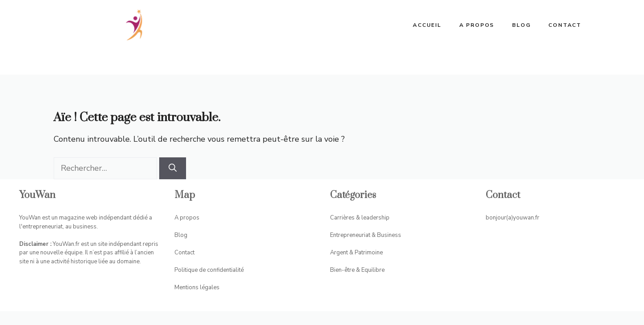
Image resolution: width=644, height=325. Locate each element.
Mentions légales (197, 287)
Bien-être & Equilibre (357, 270)
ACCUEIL (427, 25)
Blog (521, 25)
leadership (375, 218)
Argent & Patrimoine (356, 253)
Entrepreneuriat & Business (366, 235)
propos (190, 218)
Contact (565, 25)
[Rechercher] (173, 168)
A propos (477, 25)
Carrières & (345, 218)
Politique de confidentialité (209, 270)
